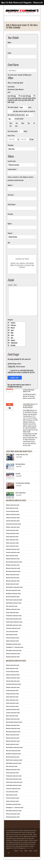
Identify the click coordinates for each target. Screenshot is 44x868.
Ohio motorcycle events (12, 612)
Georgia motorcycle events (12, 539)
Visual (10, 285)
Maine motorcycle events (12, 562)
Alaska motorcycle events (12, 514)
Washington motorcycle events (13, 650)
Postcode (10, 214)
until (9, 92)
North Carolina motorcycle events (14, 606)
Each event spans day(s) (17, 131)
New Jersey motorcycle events (13, 596)
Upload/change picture (14, 370)
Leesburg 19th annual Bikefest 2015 (29, 397)
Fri (33, 123)
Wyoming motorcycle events (13, 663)
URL (9, 243)
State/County (11, 204)
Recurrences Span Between (15, 89)
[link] (29, 423)
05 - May (17, 339)
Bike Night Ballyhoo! (20, 470)
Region (9, 224)
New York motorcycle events (13, 603)
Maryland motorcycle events (13, 565)
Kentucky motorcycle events (13, 555)
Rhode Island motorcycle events (14, 625)
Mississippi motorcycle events (13, 577)
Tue (16, 123)
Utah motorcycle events (12, 641)
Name (9, 42)
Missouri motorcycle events (13, 580)
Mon (10, 123)
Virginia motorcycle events (12, 647)
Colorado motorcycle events (13, 527)
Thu (28, 123)
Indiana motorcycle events (12, 549)
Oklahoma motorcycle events (13, 615)
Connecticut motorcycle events (13, 530)
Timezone (10, 145)
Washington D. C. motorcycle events (15, 653)
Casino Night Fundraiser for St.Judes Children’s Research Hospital (30, 412)
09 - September (17, 349)
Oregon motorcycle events (12, 618)
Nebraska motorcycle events (13, 587)
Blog (21, 857)
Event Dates (11, 87)
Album (31, 857)
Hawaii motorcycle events (12, 543)
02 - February (17, 331)
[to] (29, 96)
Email (9, 53)
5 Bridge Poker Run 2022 (22, 461)
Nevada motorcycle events (12, 590)
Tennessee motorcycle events (13, 634)
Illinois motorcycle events (12, 546)
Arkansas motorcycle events (13, 520)
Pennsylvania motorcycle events (14, 622)
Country (10, 233)
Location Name (12, 169)
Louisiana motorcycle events (13, 558)
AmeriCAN (18, 480)
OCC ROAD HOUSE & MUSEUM (23, 489)
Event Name (13, 65)
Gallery (26, 857)
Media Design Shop (29, 854)
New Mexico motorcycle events (13, 599)
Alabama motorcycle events (13, 511)
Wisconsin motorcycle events (13, 659)
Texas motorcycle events (12, 637)
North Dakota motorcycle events (14, 609)
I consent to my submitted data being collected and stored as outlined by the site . (21, 377)
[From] (14, 96)
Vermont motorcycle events (13, 644)
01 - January (17, 329)
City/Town (11, 195)
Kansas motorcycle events (12, 552)
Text (15, 285)
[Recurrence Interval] (10, 111)
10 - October (17, 351)
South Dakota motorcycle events (14, 631)
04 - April (17, 336)
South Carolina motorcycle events (14, 628)
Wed (22, 123)
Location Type (11, 161)
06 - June (17, 341)
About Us (17, 857)
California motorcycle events (13, 524)
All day (31, 139)
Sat (9, 126)
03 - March (17, 334)
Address (10, 185)
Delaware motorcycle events (13, 533)
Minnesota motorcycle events (13, 574)
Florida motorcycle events (12, 536)
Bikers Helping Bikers (21, 499)
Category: (10, 326)
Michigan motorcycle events (13, 571)
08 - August (17, 346)
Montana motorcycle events (13, 584)
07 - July (17, 344)
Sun (15, 126)
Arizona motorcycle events (12, 517)
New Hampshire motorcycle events (14, 593)
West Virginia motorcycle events (14, 656)
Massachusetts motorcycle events (14, 568)
